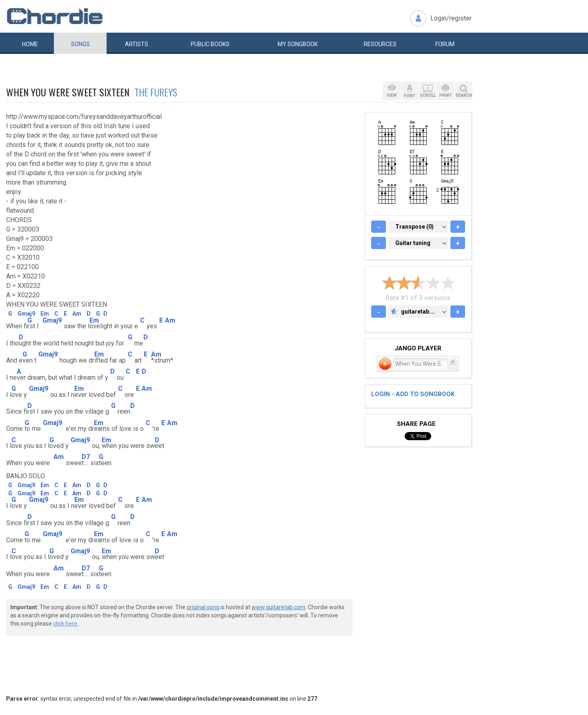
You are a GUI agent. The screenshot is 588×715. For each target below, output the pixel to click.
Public (210, 44)
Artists (137, 44)
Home (30, 44)
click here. (66, 624)
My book (298, 44)
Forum (445, 44)
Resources (380, 44)
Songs (80, 44)
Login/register (451, 18)
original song (203, 607)
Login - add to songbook (413, 394)
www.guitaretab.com (278, 607)
